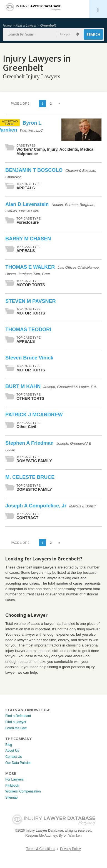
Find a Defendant (18, 716)
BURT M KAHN (24, 386)
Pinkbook (12, 786)
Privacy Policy (70, 849)
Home (7, 26)
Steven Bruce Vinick (29, 358)
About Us (12, 751)
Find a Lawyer (26, 26)
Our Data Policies (18, 763)
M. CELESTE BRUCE (30, 477)
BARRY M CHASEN (28, 239)
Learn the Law (16, 728)
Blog (9, 745)
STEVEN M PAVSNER (30, 301)
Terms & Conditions (41, 849)
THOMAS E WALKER (31, 267)
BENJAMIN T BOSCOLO (35, 170)
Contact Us (13, 757)
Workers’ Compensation (23, 791)
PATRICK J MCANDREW (34, 415)
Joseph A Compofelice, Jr (37, 506)
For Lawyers (14, 779)
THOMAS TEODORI (28, 329)
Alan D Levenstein (28, 204)
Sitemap (11, 797)
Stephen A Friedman (30, 443)
